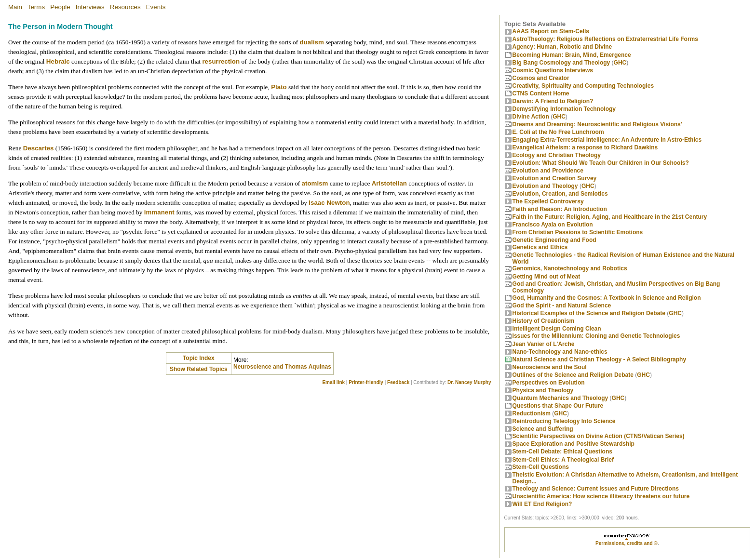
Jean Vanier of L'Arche (544, 344)
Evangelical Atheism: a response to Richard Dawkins (585, 147)
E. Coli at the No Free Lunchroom (558, 132)
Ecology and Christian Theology (557, 155)
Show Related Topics (199, 369)
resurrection (221, 61)
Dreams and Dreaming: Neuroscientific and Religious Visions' (597, 124)
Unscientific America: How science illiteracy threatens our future (601, 496)
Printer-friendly (366, 382)
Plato (279, 87)
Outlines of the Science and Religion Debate (573, 375)
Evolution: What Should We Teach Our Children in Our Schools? (601, 163)
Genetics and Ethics (540, 247)
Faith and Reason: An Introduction (560, 209)
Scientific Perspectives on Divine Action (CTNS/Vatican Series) (599, 436)
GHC (620, 63)
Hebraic (58, 61)
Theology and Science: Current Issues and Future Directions (596, 489)
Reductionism (532, 413)
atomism (315, 183)
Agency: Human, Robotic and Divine (562, 47)
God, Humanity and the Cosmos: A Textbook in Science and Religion (607, 298)
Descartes (39, 148)
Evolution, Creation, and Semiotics (560, 194)
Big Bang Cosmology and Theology (561, 63)
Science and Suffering (543, 429)
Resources (125, 7)
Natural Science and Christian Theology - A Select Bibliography (600, 359)
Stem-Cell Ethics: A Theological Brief (563, 460)
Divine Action (531, 117)
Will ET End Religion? (542, 504)
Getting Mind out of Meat (547, 277)
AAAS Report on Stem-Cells (551, 31)
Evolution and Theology (545, 186)
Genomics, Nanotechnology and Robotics (570, 268)
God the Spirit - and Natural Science (562, 306)
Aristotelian (389, 183)
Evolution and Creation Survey (555, 178)
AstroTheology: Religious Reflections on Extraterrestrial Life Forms (605, 39)
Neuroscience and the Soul (550, 367)
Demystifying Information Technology (564, 109)
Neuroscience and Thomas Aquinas (282, 367)
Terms (36, 7)
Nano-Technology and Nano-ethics (560, 352)
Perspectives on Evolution (549, 383)
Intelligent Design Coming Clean (557, 329)
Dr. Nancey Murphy (469, 382)
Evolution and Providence (548, 171)
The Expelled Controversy (548, 201)
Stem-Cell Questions (541, 467)
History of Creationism (544, 321)
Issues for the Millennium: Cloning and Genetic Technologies (596, 336)
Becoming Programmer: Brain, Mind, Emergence (572, 55)
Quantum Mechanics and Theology (560, 398)
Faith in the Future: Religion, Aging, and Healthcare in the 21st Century (610, 217)
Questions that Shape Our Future (558, 406)
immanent (159, 212)
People (60, 7)
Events (156, 7)
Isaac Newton (329, 203)
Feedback (398, 382)
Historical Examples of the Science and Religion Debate (589, 313)
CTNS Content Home (541, 93)
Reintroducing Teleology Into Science (564, 421)
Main (15, 7)
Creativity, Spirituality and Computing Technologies (583, 86)
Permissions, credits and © (627, 543)
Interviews (90, 7)
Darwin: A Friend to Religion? (553, 101)
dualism (311, 42)
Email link (333, 382)
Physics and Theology (543, 390)
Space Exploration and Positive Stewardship (574, 444)
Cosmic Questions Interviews (553, 70)
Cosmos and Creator (541, 78)
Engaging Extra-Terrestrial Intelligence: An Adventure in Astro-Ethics (607, 140)
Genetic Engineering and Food (554, 240)
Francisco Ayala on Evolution (553, 225)
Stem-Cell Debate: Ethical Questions (562, 452)
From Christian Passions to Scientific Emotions (578, 232)
